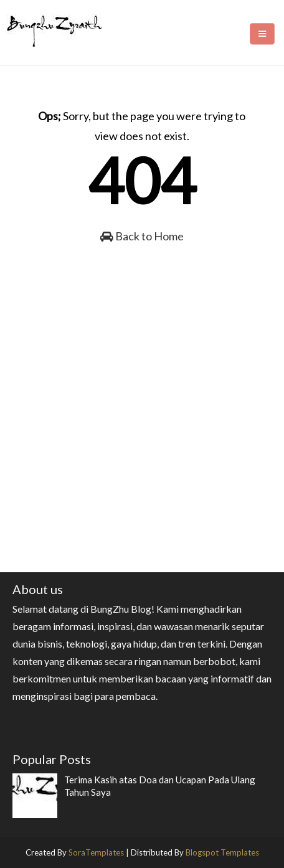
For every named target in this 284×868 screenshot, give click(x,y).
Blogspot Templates (222, 852)
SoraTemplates (96, 852)
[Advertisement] (142, 451)
